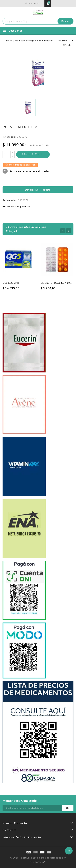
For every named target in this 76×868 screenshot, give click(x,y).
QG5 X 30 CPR (11, 283)
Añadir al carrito (33, 154)
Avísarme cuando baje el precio (29, 171)
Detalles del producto (38, 190)
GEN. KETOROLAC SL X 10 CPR (58, 283)
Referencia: (9, 137)
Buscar (65, 21)
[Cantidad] (7, 154)
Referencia (9, 200)
